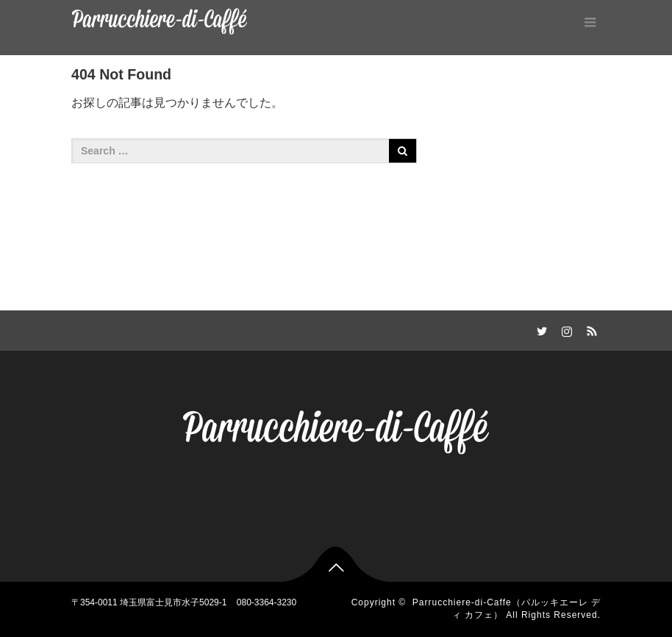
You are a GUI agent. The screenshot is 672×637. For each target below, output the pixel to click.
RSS (590, 329)
